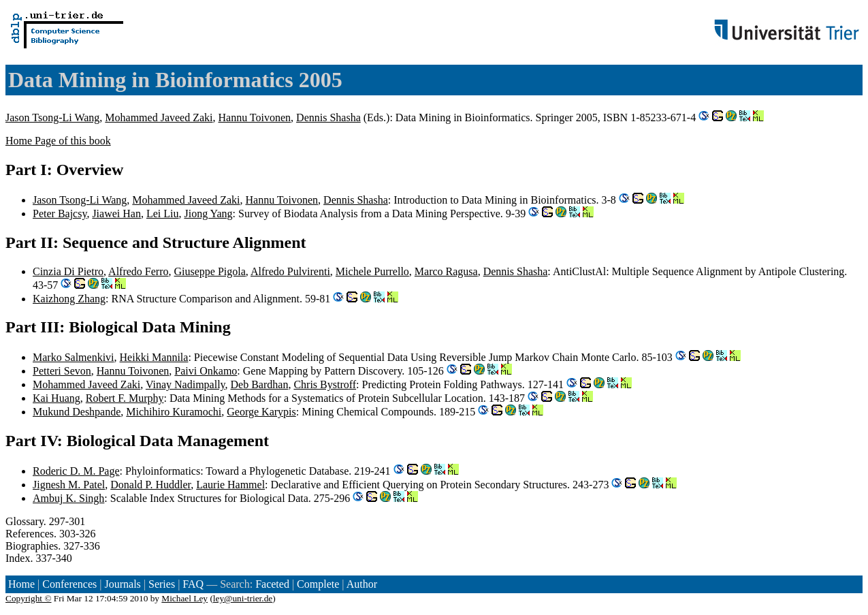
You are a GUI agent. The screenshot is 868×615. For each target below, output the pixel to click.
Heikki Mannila (154, 357)
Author (362, 584)
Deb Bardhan (260, 384)
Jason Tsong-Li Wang (52, 117)
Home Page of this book (58, 141)
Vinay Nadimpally (186, 384)
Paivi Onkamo (206, 371)
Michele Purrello (372, 271)
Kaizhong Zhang (69, 299)
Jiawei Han (116, 214)
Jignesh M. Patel (69, 485)
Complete (318, 584)
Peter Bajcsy (60, 214)
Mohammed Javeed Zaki (159, 117)
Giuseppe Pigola (210, 271)
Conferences (69, 584)
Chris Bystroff (325, 384)
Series (162, 584)
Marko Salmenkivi (74, 357)
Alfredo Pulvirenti (290, 271)
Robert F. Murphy (125, 398)
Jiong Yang (208, 214)
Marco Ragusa (446, 271)
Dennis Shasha (328, 117)
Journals (122, 584)
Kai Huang (57, 398)
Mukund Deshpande (77, 412)
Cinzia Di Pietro (68, 271)
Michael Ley (184, 598)
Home (21, 584)
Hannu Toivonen (255, 117)
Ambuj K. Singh (68, 498)
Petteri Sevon (62, 371)
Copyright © (29, 598)
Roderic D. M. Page (76, 471)
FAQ (193, 584)
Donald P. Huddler (150, 485)
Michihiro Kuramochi (174, 412)
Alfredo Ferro (138, 271)
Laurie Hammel (230, 485)
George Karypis (261, 412)
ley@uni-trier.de (243, 598)
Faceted (272, 584)
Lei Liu (163, 214)
